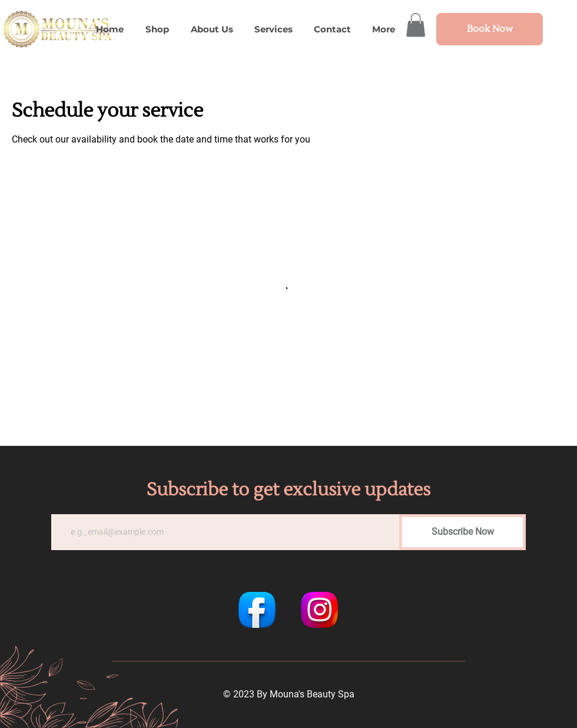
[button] (416, 25)
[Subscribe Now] (462, 532)
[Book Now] (490, 29)
